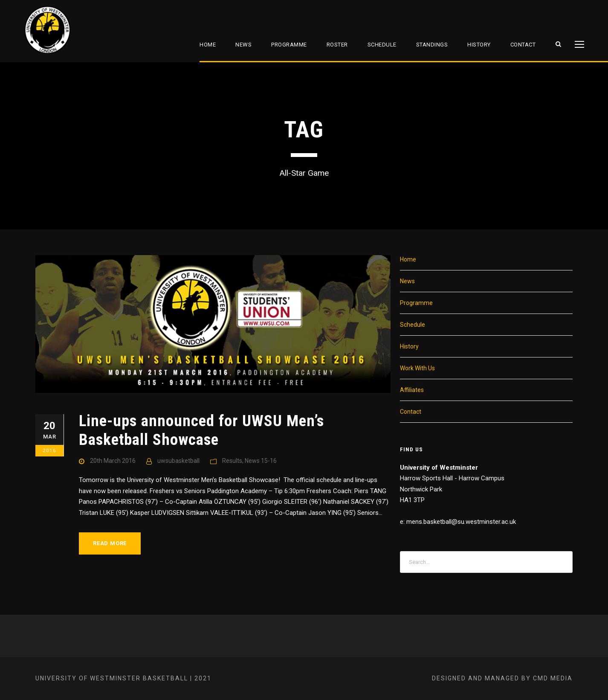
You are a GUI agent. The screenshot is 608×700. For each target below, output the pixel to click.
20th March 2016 (113, 461)
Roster (337, 45)
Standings (432, 45)
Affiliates (412, 390)
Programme (289, 45)
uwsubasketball (178, 461)
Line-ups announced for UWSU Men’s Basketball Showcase (201, 430)
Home (208, 45)
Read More (110, 543)
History (479, 45)
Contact (523, 45)
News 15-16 (261, 461)
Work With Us (417, 368)
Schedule (382, 45)
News (243, 45)
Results (232, 461)
